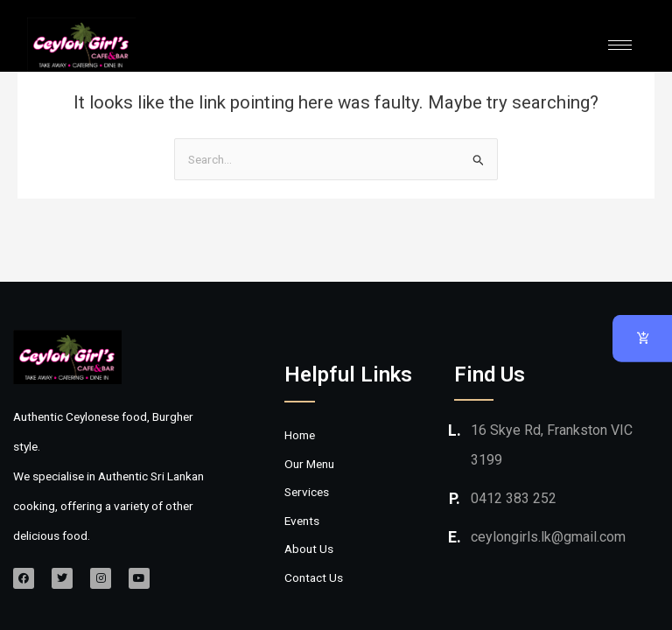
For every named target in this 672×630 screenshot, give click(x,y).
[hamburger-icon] (620, 45)
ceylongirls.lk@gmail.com (548, 537)
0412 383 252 (514, 498)
